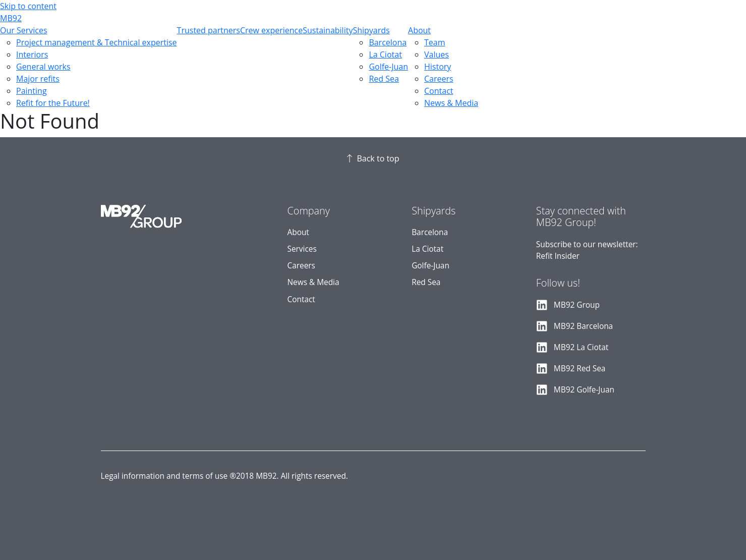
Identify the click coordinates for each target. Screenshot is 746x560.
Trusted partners (209, 30)
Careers (439, 79)
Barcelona (388, 42)
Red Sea (384, 79)
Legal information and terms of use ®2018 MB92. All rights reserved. (224, 476)
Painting (32, 91)
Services (302, 249)
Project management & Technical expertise (97, 42)
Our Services (24, 30)
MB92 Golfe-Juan (584, 390)
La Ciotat (385, 54)
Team (435, 42)
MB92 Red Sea (580, 369)
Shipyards (371, 30)
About (419, 30)
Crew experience (271, 30)
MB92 (11, 18)
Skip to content (28, 6)
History (438, 67)
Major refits (38, 79)
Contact (439, 91)
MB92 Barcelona (583, 326)
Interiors (32, 54)
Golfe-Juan (388, 67)
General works (43, 67)
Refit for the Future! (53, 103)
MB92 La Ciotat (581, 347)
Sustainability (328, 30)
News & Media (451, 103)
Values (437, 54)
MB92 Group (577, 305)
